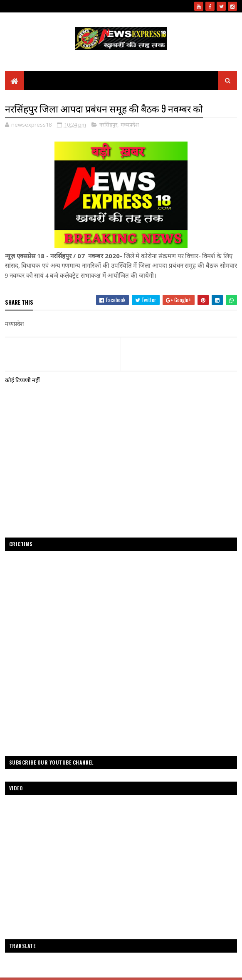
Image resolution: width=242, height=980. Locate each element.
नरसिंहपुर (108, 125)
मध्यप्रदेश (130, 125)
